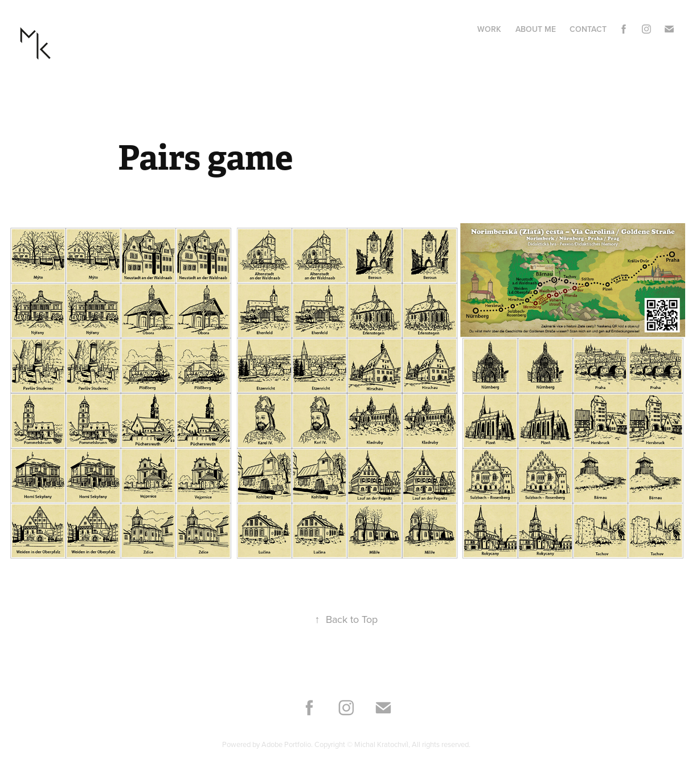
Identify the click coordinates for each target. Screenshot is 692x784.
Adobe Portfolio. (288, 744)
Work (489, 29)
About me (536, 29)
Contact (588, 29)
